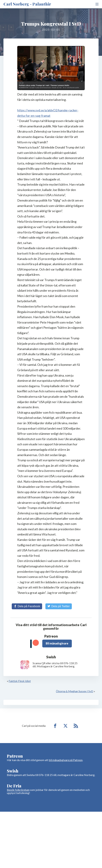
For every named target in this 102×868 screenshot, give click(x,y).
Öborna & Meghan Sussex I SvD (75, 691)
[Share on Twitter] (59, 606)
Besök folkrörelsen (18, 790)
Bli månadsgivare (57, 643)
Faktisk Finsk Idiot (20, 681)
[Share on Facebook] (27, 606)
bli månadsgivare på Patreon (66, 760)
